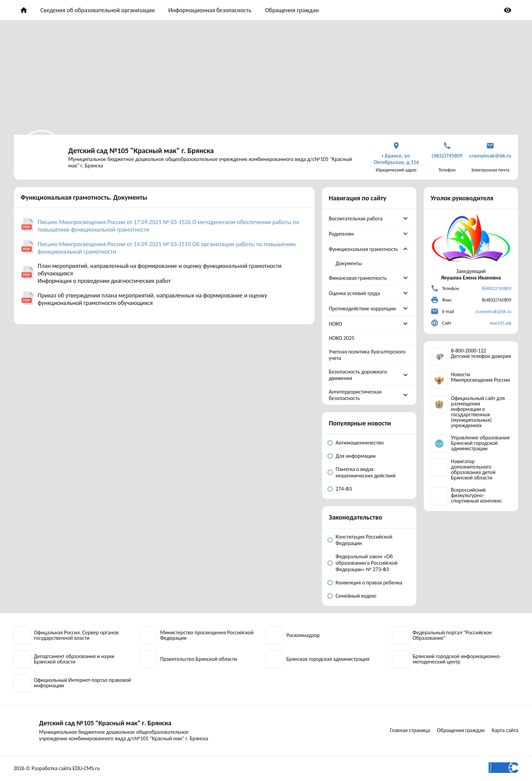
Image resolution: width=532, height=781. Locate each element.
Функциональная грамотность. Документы (84, 197)
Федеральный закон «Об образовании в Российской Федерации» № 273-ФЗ (367, 563)
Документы (349, 263)
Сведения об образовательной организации (98, 10)
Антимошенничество (360, 443)
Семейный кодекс (356, 596)
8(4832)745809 (497, 288)
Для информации (356, 456)
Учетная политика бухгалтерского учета (367, 355)
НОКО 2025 (342, 338)
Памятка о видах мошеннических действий (366, 472)
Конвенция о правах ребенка (369, 583)
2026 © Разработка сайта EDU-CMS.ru (57, 768)
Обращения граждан (292, 10)
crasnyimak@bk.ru (493, 312)
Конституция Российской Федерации (364, 540)
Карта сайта (505, 730)
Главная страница (410, 730)
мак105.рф (500, 323)
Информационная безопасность (210, 10)
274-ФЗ (344, 489)
